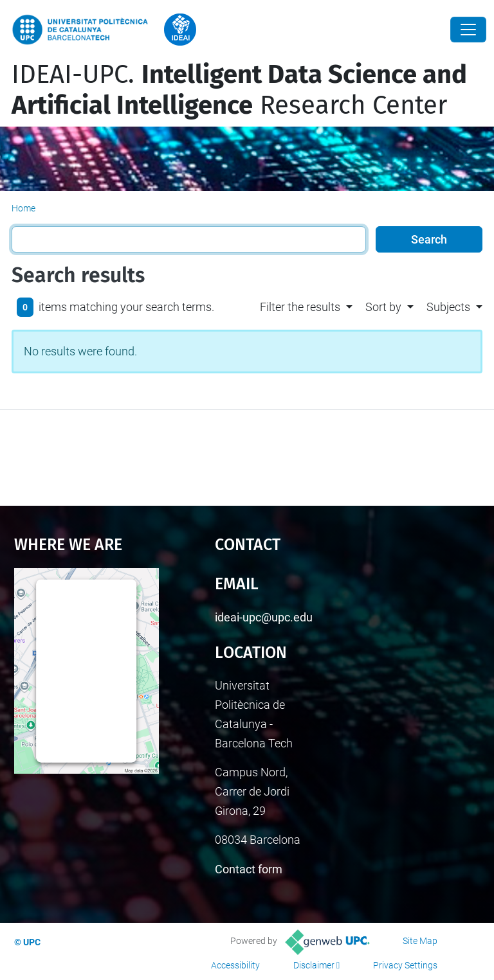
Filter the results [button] (300, 307)
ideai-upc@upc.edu (264, 617)
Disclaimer (314, 965)
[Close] (468, 30)
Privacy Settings (405, 965)
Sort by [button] (383, 307)
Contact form (249, 869)
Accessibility (235, 965)
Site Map (420, 941)
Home (23, 208)
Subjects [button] (448, 307)
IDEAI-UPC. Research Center (239, 90)
